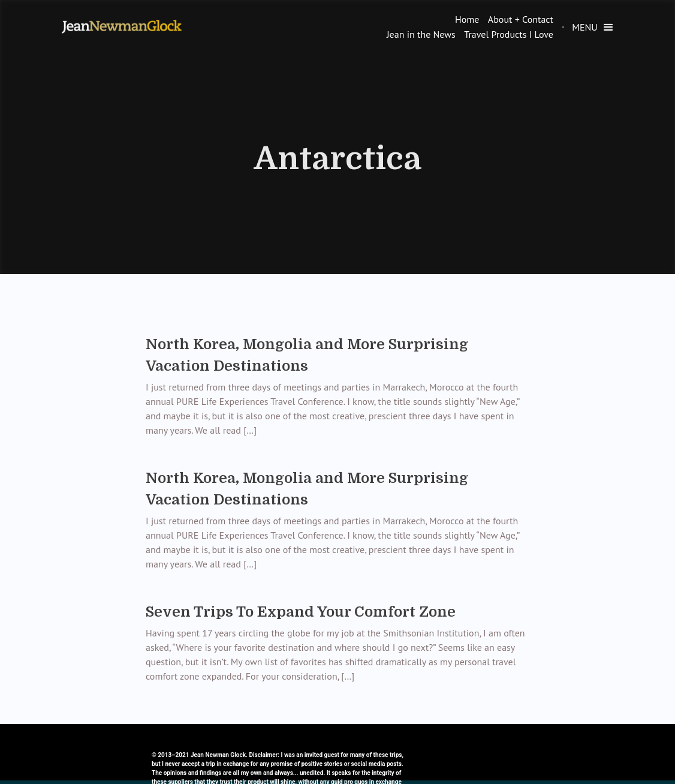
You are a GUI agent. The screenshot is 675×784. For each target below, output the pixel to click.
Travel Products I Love (509, 34)
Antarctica (338, 159)
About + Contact (521, 19)
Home (467, 19)
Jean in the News (421, 34)
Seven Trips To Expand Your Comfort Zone (301, 612)
